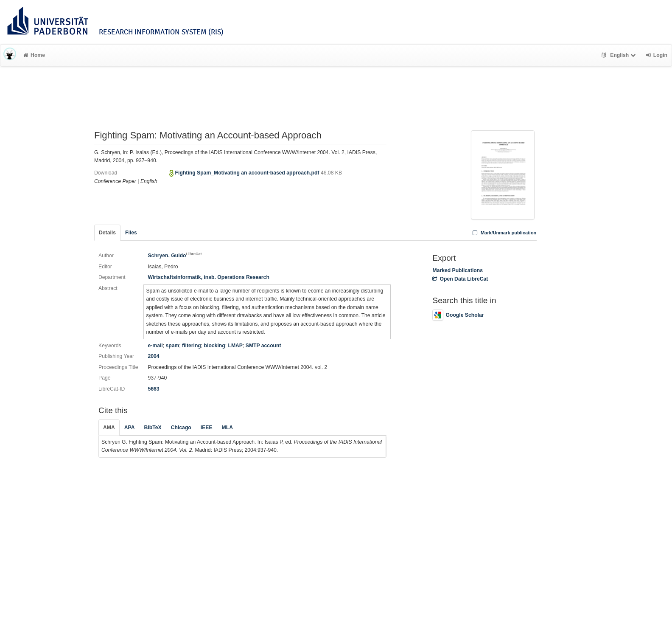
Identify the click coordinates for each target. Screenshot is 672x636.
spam (172, 346)
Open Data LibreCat (460, 279)
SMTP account (263, 346)
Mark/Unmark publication (503, 233)
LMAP (235, 346)
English (620, 55)
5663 (153, 389)
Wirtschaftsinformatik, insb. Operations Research (208, 277)
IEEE (207, 428)
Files (131, 233)
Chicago (181, 428)
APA (130, 428)
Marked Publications (458, 270)
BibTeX (153, 428)
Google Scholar (458, 315)
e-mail (155, 346)
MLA (227, 428)
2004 (153, 356)
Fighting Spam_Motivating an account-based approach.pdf (248, 173)
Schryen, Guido (175, 256)
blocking (215, 346)
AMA (109, 428)
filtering (192, 346)
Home (34, 55)
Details (107, 233)
